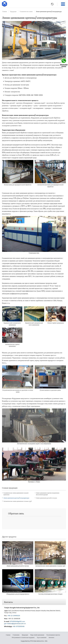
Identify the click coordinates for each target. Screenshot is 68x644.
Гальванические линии (26, 11)
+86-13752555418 (18, 626)
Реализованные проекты (53, 635)
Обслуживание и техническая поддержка (23, 638)
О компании (16, 635)
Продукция (13, 11)
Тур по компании (42, 638)
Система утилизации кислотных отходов (50, 594)
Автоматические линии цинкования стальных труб (18, 501)
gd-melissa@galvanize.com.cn (15, 624)
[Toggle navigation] (63, 4)
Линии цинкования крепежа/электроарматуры (16, 498)
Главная (5, 11)
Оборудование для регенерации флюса (18, 594)
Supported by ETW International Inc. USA (34, 641)
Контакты (8, 602)
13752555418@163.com (17, 621)
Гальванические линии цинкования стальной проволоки (16, 494)
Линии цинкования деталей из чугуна (46, 498)
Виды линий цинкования (37, 635)
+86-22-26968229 (14, 616)
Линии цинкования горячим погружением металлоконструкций (48, 494)
